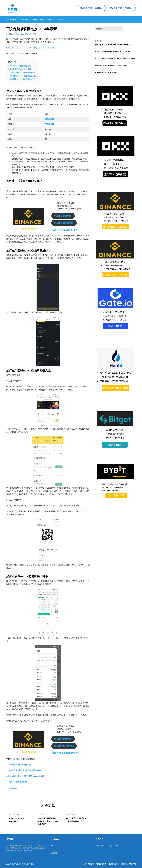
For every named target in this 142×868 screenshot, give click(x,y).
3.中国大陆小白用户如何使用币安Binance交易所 (25, 776)
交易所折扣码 (25, 19)
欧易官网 (54, 853)
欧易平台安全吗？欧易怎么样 (105, 72)
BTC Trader (56, 845)
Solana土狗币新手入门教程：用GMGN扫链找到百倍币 (115, 58)
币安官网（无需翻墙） (64, 223)
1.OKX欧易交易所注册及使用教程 (19, 765)
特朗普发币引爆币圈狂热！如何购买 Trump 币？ (113, 65)
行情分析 (50, 19)
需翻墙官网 (49, 119)
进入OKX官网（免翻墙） (91, 8)
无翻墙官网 (49, 124)
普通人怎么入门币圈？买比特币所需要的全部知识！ (114, 45)
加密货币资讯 (38, 19)
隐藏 (15, 62)
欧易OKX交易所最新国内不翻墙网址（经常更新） (113, 52)
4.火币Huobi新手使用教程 (16, 782)
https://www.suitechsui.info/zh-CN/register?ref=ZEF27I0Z (31, 48)
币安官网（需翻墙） (63, 216)
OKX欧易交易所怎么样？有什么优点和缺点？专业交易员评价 (48, 821)
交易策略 (60, 19)
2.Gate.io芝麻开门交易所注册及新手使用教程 (24, 770)
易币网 (11, 34)
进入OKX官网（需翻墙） (121, 8)
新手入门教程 (11, 19)
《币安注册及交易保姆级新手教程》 (65, 230)
